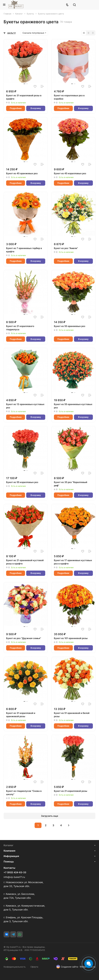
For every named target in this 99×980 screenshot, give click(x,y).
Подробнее (16, 108)
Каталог (8, 845)
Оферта (34, 967)
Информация (11, 856)
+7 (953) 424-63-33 (15, 872)
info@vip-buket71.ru (14, 877)
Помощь (9, 861)
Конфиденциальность (15, 967)
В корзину (36, 108)
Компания (9, 851)
